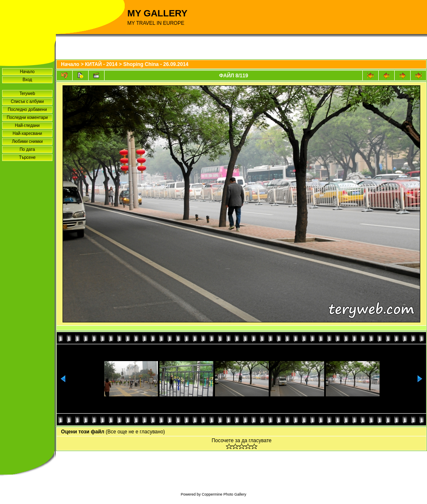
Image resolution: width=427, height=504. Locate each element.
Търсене (27, 157)
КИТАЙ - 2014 (101, 64)
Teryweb (27, 94)
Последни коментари (27, 117)
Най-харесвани (27, 133)
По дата (28, 149)
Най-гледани (28, 125)
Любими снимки (27, 141)
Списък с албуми (28, 102)
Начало (28, 72)
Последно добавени (28, 110)
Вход (28, 80)
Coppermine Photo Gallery (224, 494)
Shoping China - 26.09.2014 (156, 64)
